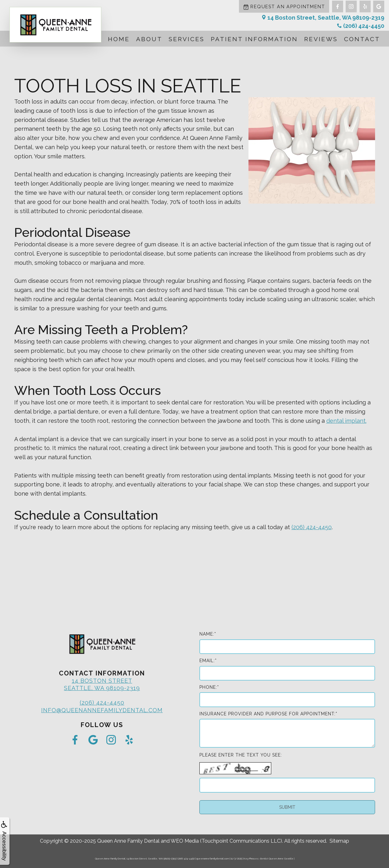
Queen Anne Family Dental (128, 841)
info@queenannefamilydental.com (102, 710)
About (149, 39)
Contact (362, 39)
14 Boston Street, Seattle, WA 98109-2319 (323, 18)
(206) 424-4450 (361, 26)
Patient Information (254, 39)
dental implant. (346, 421)
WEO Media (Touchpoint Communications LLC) (226, 841)
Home (119, 39)
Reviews (321, 39)
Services (187, 39)
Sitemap (339, 841)
